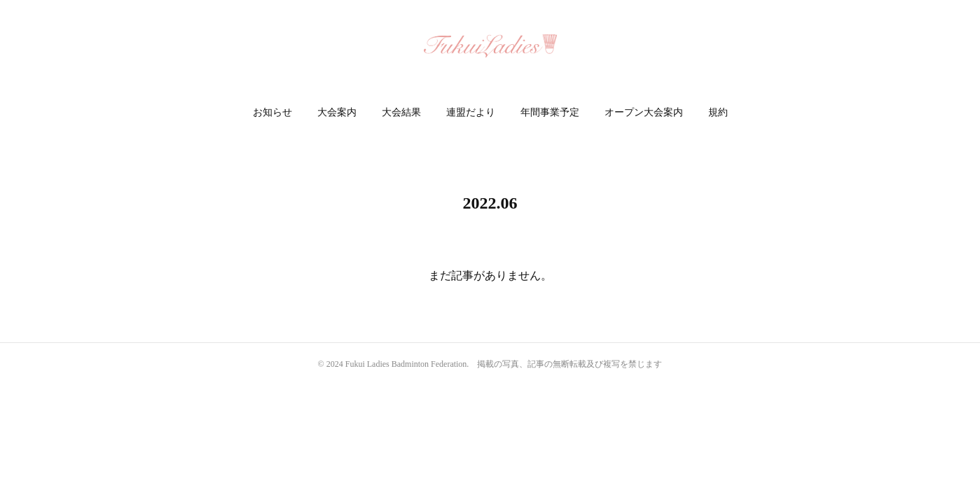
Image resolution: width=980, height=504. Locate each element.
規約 (718, 112)
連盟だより (471, 112)
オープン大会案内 (644, 112)
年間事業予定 (550, 112)
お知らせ (272, 112)
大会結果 (401, 112)
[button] (272, 113)
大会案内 (337, 112)
